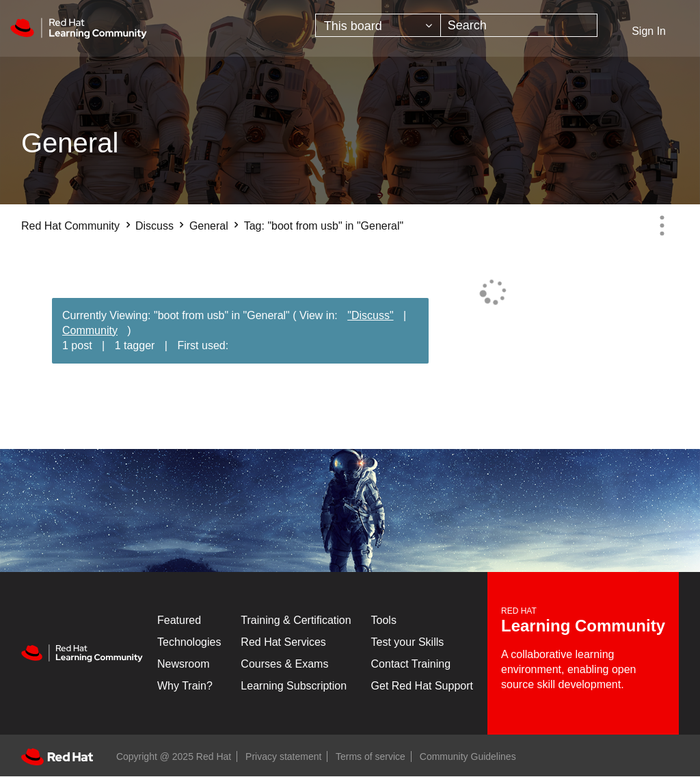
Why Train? (185, 686)
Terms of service (371, 756)
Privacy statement (283, 756)
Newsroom (183, 664)
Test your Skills (408, 642)
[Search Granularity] (378, 25)
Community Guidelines (468, 756)
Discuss (154, 226)
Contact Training (411, 664)
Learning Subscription (294, 686)
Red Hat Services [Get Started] (283, 642)
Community (90, 330)
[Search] (519, 25)
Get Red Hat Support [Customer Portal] (422, 686)
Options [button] (662, 226)
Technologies (189, 642)
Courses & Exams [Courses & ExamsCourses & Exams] (284, 664)
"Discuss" (370, 315)
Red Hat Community (70, 226)
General (209, 226)
